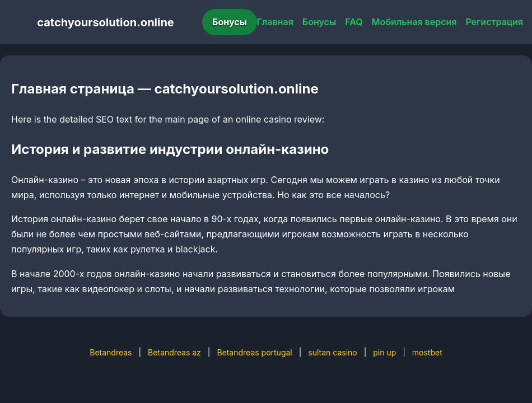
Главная (275, 22)
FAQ (354, 22)
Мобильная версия (414, 22)
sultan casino (332, 352)
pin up (384, 352)
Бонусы (230, 22)
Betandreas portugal (254, 352)
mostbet (427, 352)
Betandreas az (174, 352)
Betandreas (111, 352)
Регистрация (494, 22)
